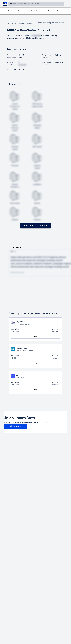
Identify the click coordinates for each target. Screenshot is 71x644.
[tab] (11, 11)
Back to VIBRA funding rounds (22, 23)
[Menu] (68, 4)
